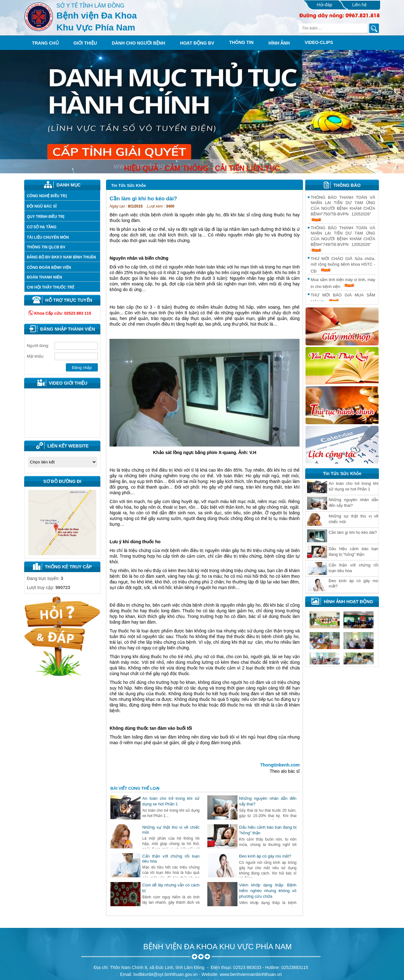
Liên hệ (359, 5)
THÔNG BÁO (347, 185)
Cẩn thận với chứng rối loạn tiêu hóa (353, 568)
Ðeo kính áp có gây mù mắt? (265, 856)
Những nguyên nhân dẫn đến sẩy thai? (353, 503)
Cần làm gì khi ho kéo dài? (353, 532)
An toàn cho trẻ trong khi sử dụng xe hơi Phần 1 (353, 486)
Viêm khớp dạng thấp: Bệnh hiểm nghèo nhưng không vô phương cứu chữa (268, 891)
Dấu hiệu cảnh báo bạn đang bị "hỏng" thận (353, 552)
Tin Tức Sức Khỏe (128, 185)
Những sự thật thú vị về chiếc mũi (353, 519)
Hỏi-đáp (324, 5)
